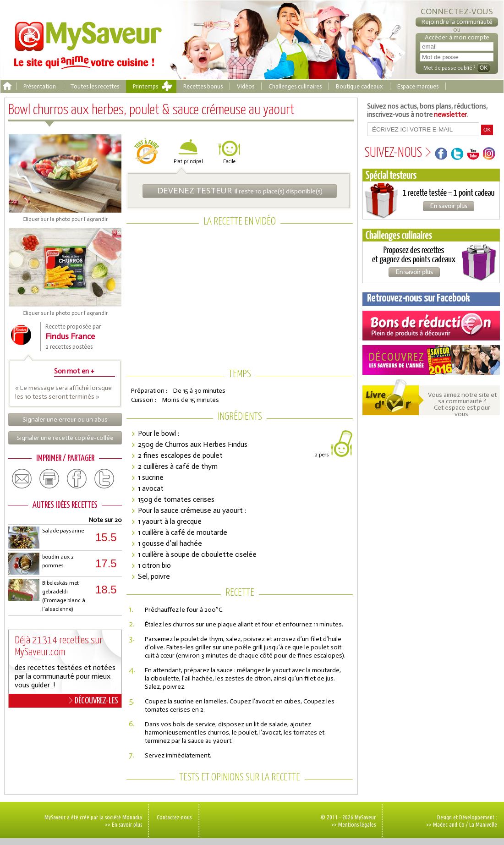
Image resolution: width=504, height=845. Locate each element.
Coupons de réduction (431, 326)
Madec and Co (449, 824)
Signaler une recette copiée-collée (65, 438)
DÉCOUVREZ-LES (94, 701)
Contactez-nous (174, 817)
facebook (77, 479)
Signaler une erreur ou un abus (65, 420)
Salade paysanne (63, 531)
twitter (104, 479)
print (49, 479)
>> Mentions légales (353, 824)
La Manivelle (483, 824)
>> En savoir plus (123, 824)
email (22, 479)
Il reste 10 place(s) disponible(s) (240, 191)
